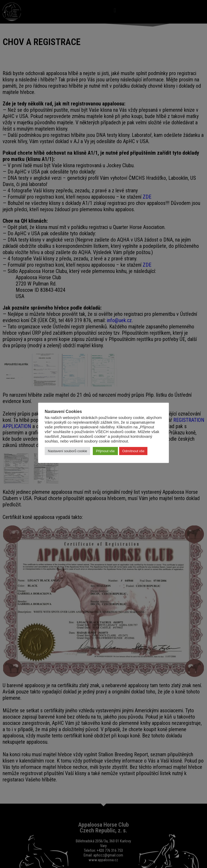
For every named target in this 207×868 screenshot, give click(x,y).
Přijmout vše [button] (105, 451)
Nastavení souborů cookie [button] (67, 451)
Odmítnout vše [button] (133, 451)
